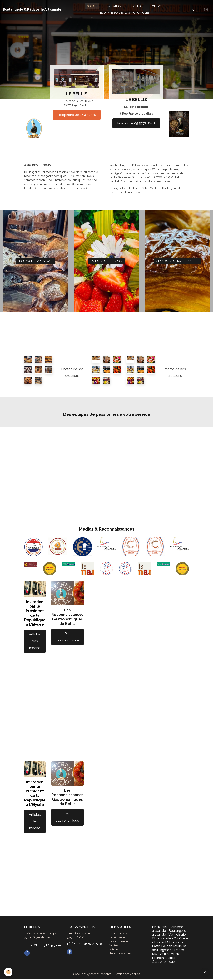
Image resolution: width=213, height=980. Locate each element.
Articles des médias (35, 641)
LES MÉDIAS (154, 6)
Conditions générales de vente (92, 974)
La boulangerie (119, 933)
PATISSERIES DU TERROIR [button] (106, 261)
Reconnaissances (120, 953)
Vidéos (114, 945)
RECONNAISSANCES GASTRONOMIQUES (124, 13)
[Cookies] (8, 972)
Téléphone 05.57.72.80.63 (136, 123)
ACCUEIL (92, 6)
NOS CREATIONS (112, 6)
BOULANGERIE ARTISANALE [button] (36, 261)
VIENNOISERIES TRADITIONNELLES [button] (177, 261)
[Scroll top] (205, 972)
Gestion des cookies (127, 974)
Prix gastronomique (67, 637)
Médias (114, 949)
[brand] (32, 9)
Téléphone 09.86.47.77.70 (77, 115)
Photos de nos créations (72, 372)
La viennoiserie (119, 941)
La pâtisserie (117, 937)
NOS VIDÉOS (134, 6)
